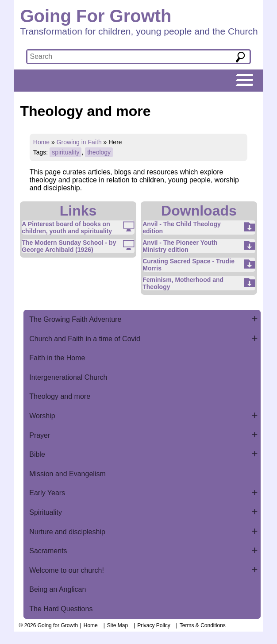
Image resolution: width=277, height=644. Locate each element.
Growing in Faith (79, 142)
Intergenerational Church (68, 377)
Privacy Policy (154, 625)
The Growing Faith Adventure (75, 319)
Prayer (40, 435)
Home (41, 142)
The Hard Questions (61, 609)
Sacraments (48, 551)
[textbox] (124, 57)
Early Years (47, 493)
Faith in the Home (57, 358)
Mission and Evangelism (67, 474)
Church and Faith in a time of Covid (85, 339)
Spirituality (46, 512)
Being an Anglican (58, 589)
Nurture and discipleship (67, 532)
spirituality (65, 152)
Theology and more (60, 396)
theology (99, 152)
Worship (42, 416)
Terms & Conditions (203, 625)
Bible (37, 454)
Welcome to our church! (67, 570)
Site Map (117, 625)
